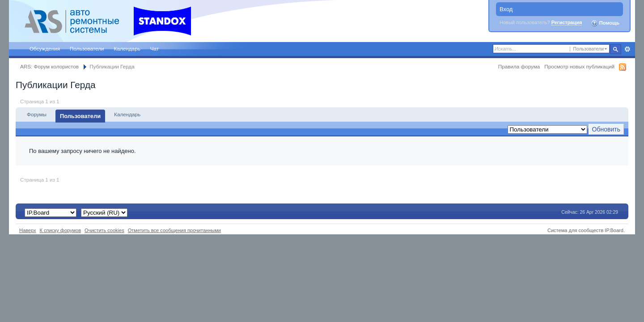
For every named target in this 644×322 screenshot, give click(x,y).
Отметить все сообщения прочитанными (174, 230)
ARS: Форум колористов (49, 66)
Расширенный (627, 49)
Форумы (37, 114)
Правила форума (519, 66)
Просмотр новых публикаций (579, 66)
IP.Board (614, 230)
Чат (155, 49)
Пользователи (87, 49)
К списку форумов (61, 230)
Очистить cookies (104, 230)
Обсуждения (45, 49)
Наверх (28, 230)
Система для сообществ (575, 230)
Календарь (127, 49)
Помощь (605, 23)
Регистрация (567, 22)
